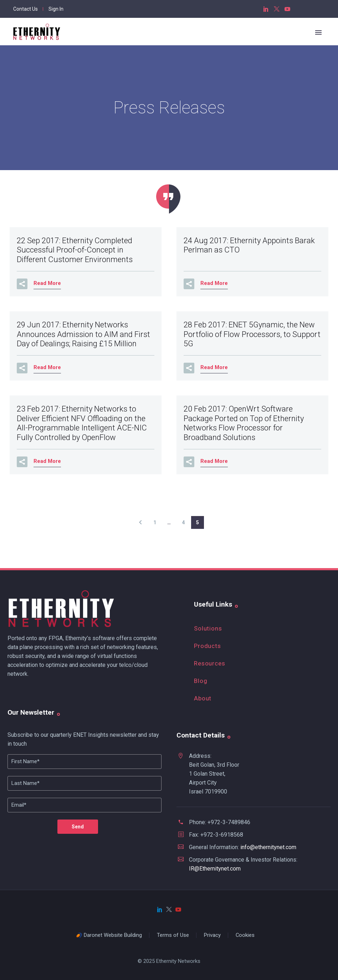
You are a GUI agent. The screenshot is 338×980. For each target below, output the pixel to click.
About (203, 698)
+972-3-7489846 (229, 822)
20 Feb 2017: (244, 423)
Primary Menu (318, 32)
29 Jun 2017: (83, 334)
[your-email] (84, 805)
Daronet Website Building (113, 935)
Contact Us (25, 9)
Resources (210, 663)
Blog (201, 681)
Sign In (56, 9)
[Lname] (84, 783)
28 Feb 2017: (252, 334)
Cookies (245, 935)
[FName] (84, 762)
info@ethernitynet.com (268, 847)
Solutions (208, 628)
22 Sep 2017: (75, 250)
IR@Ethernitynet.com (215, 869)
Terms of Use (173, 935)
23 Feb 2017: (82, 423)
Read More (47, 283)
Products (208, 646)
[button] (22, 284)
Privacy (212, 935)
